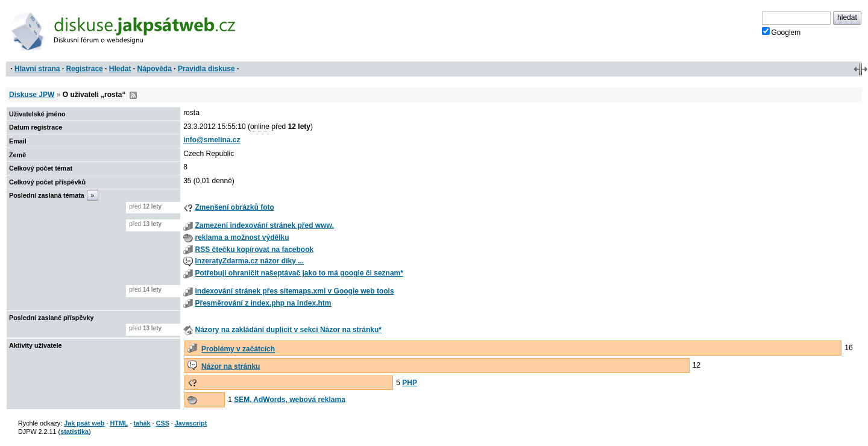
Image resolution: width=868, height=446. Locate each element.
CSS (163, 423)
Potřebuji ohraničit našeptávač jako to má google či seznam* (299, 273)
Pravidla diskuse (206, 69)
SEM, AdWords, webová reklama (290, 400)
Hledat (120, 69)
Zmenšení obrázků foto (234, 207)
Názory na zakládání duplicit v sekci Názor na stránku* (288, 330)
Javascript (191, 423)
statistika (74, 432)
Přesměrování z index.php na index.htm (263, 303)
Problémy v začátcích (238, 349)
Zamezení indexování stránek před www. (264, 225)
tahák (142, 423)
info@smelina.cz (212, 140)
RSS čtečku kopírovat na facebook (254, 250)
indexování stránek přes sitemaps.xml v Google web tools (294, 291)
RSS (133, 95)
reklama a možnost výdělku (242, 237)
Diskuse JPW (32, 95)
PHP (410, 383)
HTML (119, 423)
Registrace (84, 69)
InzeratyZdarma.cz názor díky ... (249, 261)
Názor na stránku (231, 366)
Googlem (782, 32)
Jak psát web (84, 423)
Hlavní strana (37, 69)
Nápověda (155, 69)
